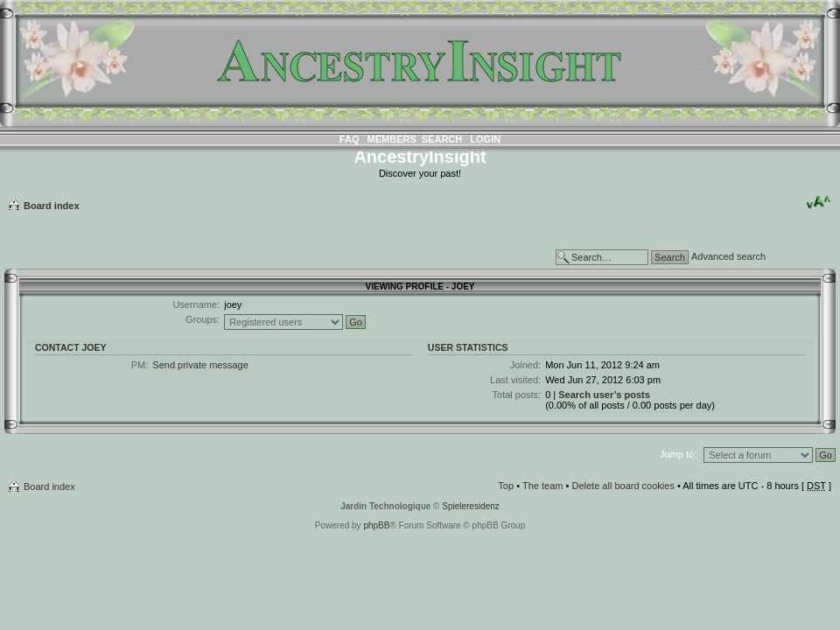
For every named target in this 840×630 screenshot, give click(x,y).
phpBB (376, 525)
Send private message (200, 365)
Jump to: (678, 454)
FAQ (350, 139)
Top (506, 486)
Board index (52, 206)
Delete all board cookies (623, 486)
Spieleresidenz (471, 506)
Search (442, 139)
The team (542, 486)
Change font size (819, 202)
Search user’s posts (604, 395)
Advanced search (728, 256)
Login (485, 139)
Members (392, 139)
